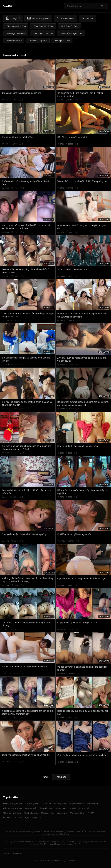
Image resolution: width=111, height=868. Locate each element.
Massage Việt (47, 813)
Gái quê (90, 813)
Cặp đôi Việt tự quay (12, 808)
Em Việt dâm (93, 804)
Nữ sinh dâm (61, 808)
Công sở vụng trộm (12, 813)
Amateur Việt (31, 808)
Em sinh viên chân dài (80, 808)
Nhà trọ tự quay (31, 813)
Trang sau (61, 777)
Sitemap (7, 853)
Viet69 (8, 6)
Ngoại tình (37, 818)
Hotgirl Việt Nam (76, 804)
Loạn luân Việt (10, 818)
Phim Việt (47, 804)
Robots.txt (17, 853)
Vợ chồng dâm (77, 813)
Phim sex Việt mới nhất (14, 804)
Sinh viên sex (46, 808)
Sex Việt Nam (33, 804)
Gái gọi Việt (62, 813)
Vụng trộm (24, 818)
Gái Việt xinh (60, 804)
